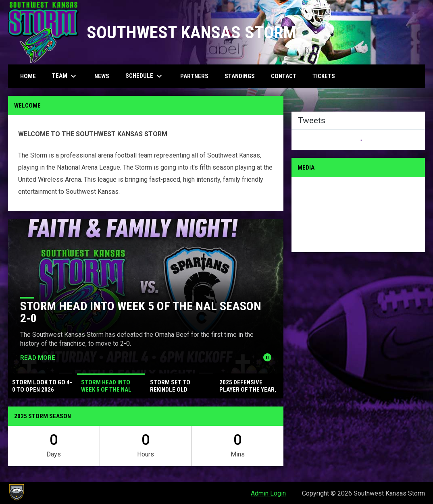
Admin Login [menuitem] (268, 493)
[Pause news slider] (267, 357)
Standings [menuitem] (240, 76)
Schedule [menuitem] (145, 76)
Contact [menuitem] (284, 76)
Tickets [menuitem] (324, 76)
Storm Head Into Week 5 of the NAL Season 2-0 (141, 312)
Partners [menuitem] (194, 76)
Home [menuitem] (28, 76)
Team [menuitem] (65, 76)
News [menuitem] (102, 76)
